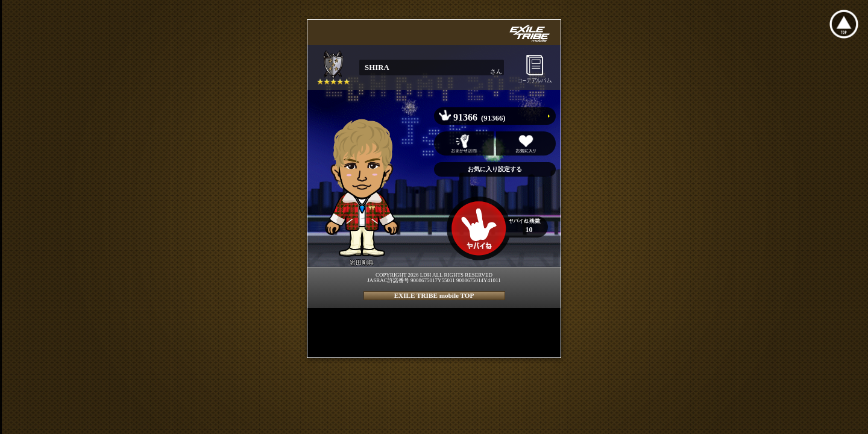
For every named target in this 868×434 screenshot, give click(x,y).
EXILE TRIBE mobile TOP (434, 295)
